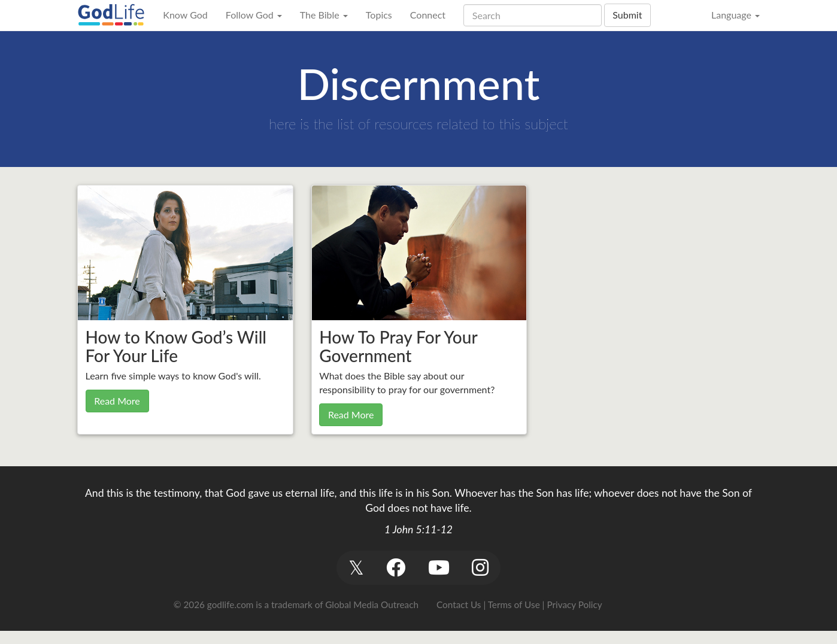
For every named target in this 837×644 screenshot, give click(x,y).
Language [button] (736, 15)
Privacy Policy (574, 604)
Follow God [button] (254, 15)
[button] (356, 568)
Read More (117, 401)
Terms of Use (514, 604)
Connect (428, 15)
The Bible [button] (324, 15)
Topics (379, 15)
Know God (185, 15)
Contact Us (459, 604)
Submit (627, 15)
